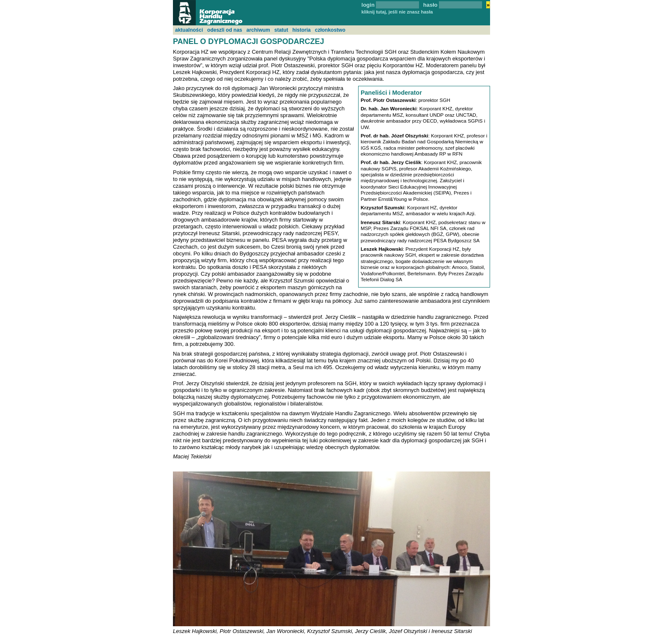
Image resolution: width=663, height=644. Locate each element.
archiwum (258, 30)
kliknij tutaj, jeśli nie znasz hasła (397, 12)
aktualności (189, 30)
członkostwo (330, 30)
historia (301, 30)
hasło (430, 5)
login (368, 5)
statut (281, 30)
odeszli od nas (225, 30)
